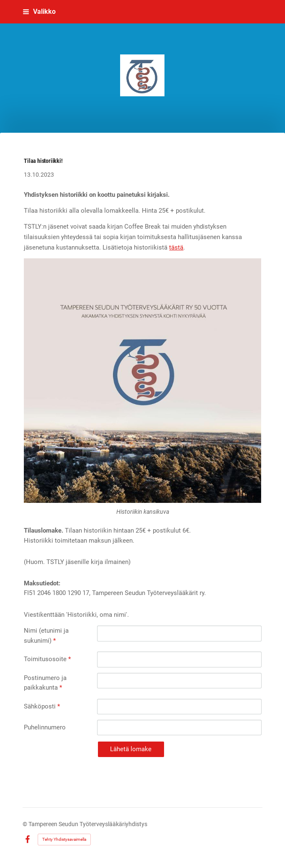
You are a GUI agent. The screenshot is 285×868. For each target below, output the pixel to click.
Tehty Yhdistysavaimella (64, 839)
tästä (176, 247)
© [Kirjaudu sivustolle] (26, 824)
